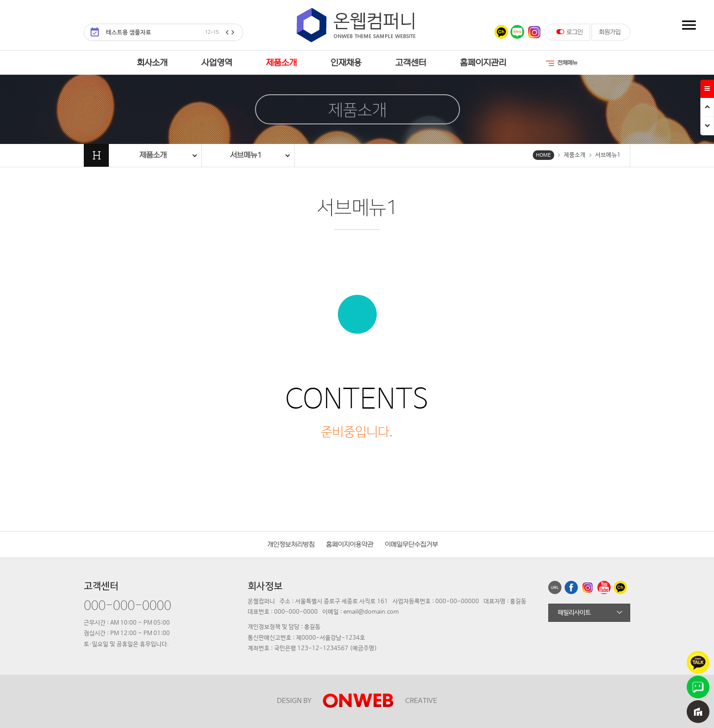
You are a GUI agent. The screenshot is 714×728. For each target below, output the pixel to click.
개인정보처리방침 (291, 545)
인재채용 (346, 63)
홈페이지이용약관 (350, 545)
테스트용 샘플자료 (162, 33)
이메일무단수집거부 (411, 545)
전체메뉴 (561, 63)
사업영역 (217, 63)
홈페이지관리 (483, 63)
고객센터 (411, 63)
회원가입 (610, 32)
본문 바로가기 (0, 0)
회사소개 (152, 63)
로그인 (570, 32)
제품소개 (281, 63)
